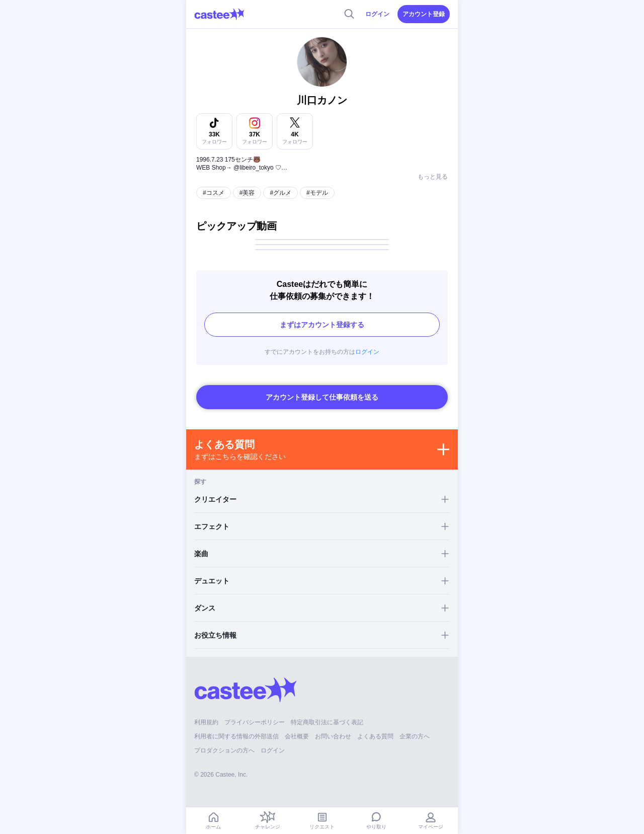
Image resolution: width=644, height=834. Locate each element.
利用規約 (206, 722)
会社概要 (297, 736)
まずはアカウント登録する (322, 325)
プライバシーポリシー (255, 722)
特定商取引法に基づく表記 (327, 722)
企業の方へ (415, 736)
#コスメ (214, 193)
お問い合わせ (333, 736)
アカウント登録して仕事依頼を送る (322, 397)
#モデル (317, 193)
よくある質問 (375, 736)
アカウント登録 (424, 14)
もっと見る (433, 177)
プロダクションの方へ (224, 750)
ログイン (377, 14)
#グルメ (280, 193)
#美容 (247, 193)
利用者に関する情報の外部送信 (236, 736)
